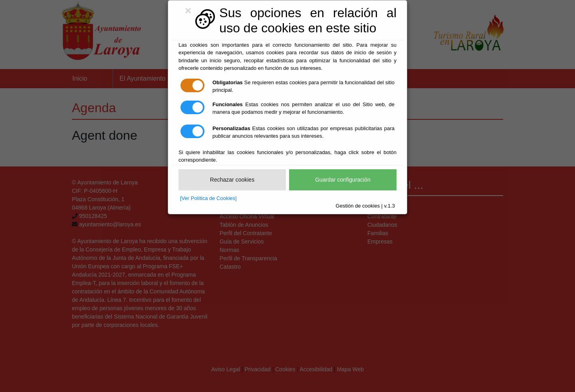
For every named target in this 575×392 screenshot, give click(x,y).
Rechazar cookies (232, 180)
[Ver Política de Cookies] (208, 198)
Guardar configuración (343, 180)
